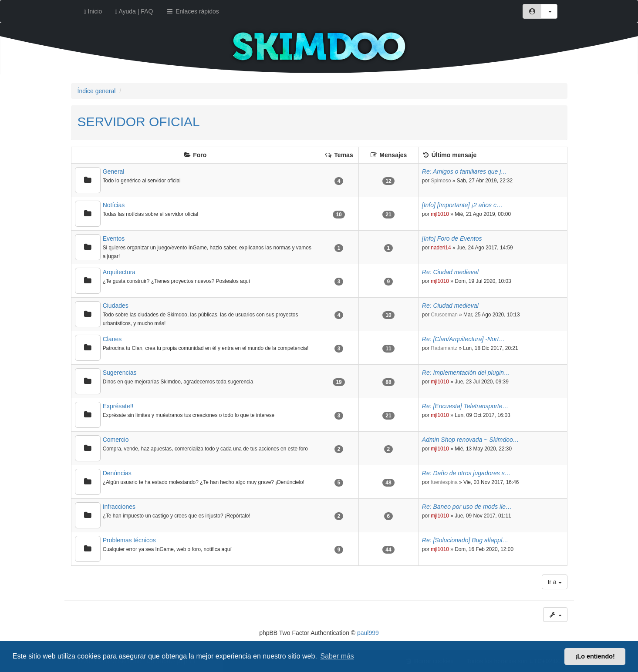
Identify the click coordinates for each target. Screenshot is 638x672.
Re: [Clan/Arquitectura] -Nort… (464, 339)
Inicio (93, 12)
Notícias (114, 205)
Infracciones (119, 507)
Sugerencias (120, 373)
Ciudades (116, 306)
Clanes (112, 339)
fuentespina (444, 482)
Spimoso (441, 181)
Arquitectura (119, 272)
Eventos (114, 239)
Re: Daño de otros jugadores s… (466, 473)
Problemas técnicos (129, 540)
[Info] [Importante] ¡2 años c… (462, 205)
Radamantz (444, 348)
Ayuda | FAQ (134, 12)
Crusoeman (444, 315)
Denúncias (117, 473)
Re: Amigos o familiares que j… (465, 171)
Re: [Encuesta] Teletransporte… (465, 406)
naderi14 (441, 248)
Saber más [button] (337, 656)
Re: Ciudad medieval (450, 272)
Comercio (116, 440)
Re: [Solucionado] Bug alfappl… (465, 540)
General (114, 171)
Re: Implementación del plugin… (466, 373)
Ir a (554, 582)
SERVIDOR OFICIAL (139, 122)
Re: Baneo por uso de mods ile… (467, 507)
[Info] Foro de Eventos (452, 239)
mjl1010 (440, 214)
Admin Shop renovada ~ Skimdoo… (471, 440)
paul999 (368, 633)
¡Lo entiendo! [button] (595, 656)
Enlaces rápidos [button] (192, 11)
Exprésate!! (118, 406)
